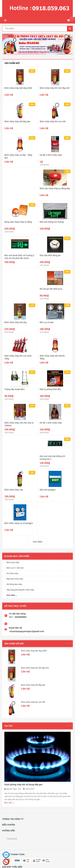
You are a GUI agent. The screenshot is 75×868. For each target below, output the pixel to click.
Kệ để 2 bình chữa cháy (51, 155)
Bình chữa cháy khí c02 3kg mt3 (55, 88)
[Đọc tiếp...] (9, 753)
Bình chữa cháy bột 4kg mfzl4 (18, 88)
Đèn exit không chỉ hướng (52, 222)
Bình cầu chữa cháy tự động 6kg (55, 188)
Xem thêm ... (12, 595)
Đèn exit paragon (48, 490)
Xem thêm (38, 542)
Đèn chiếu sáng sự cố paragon (19, 523)
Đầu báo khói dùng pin (50, 255)
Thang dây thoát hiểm (15, 389)
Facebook (12, 789)
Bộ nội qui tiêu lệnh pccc (51, 289)
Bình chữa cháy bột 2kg (15, 322)
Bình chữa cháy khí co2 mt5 (53, 121)
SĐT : (12, 617)
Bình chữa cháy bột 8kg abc (17, 121)
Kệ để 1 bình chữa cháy (51, 423)
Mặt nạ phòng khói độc (50, 389)
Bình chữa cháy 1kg (14, 490)
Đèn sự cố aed (47, 322)
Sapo (18, 866)
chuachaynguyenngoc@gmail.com (26, 631)
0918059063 (20, 617)
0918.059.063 (17, 825)
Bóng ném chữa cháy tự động (18, 222)
